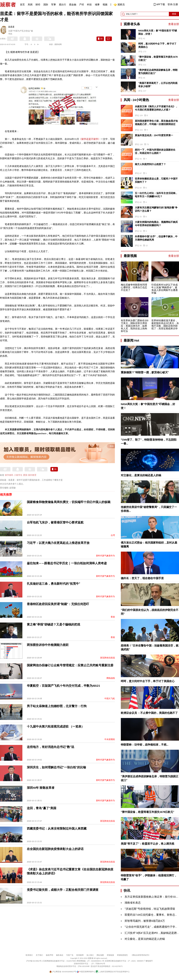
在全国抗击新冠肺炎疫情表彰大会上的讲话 (55, 849)
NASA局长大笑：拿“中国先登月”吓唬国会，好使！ (158, 32)
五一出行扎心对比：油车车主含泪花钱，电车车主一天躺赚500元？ (156, 195)
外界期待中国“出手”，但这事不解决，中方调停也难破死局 (156, 238)
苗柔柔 (11, 27)
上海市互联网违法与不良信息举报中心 (113, 972)
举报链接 (110, 955)
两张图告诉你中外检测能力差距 (48, 645)
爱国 (25, 475)
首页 (22, 5)
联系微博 (80, 955)
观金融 (73, 5)
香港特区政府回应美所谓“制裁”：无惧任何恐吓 (58, 604)
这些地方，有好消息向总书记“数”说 (50, 747)
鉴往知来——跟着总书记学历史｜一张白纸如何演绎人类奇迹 (67, 563)
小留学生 (18, 475)
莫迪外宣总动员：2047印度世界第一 (154, 135)
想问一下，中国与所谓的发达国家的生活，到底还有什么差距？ (155, 151)
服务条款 (60, 955)
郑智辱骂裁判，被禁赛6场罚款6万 (145, 921)
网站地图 (100, 955)
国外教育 (32, 475)
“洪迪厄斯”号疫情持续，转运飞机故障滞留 (150, 909)
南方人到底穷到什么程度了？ (150, 164)
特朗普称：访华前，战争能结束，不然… (145, 745)
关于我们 (39, 955)
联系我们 (29, 955)
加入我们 (90, 955)
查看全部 (174, 24)
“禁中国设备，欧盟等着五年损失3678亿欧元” (158, 58)
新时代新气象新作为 (105, 556)
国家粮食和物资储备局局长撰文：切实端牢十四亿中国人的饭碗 (69, 502)
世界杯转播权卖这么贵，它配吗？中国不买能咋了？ (156, 180)
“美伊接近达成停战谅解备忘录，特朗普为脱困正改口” (158, 72)
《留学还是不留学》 (90, 139)
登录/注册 (173, 4)
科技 (89, 5)
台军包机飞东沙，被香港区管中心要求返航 (55, 522)
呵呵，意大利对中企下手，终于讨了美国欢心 (157, 45)
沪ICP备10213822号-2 (34, 961)
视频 (105, 5)
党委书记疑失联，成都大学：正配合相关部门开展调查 (63, 890)
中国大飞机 (110, 699)
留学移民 (9, 475)
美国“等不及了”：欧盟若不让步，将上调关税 (148, 844)
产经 (82, 5)
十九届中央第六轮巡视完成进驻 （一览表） (56, 726)
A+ (38, 44)
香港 (113, 617)
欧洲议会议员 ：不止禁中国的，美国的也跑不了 (149, 713)
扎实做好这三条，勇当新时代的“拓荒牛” (53, 584)
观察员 (120, 5)
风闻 (30, 5)
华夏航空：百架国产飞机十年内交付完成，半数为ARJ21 (63, 686)
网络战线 (111, 678)
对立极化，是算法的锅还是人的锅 (141, 475)
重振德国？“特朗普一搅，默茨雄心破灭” (145, 372)
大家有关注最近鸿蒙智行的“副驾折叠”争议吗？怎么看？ (156, 209)
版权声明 (50, 955)
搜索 (174, 14)
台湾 (113, 535)
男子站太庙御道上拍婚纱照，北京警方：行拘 (57, 706)
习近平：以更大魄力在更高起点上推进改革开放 (58, 543)
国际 (46, 5)
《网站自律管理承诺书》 (141, 955)
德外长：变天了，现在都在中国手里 (142, 578)
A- (32, 44)
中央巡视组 (110, 739)
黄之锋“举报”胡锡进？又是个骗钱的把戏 (53, 624)
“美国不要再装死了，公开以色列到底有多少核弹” (158, 85)
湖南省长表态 (133, 903)
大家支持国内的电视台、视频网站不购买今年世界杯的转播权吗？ (156, 224)
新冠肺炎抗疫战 (108, 658)
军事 (54, 5)
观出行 (63, 5)
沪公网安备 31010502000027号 (63, 972)
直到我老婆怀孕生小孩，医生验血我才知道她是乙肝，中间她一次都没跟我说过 (156, 123)
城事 (97, 5)
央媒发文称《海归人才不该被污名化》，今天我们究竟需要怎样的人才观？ (156, 108)
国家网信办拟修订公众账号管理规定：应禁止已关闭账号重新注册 (70, 665)
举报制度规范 (122, 955)
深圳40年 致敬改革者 (41, 788)
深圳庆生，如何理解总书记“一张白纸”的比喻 (56, 767)
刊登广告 (70, 955)
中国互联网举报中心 (86, 972)
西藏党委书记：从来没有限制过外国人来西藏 (57, 829)
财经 (38, 5)
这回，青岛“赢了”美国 (42, 808)
